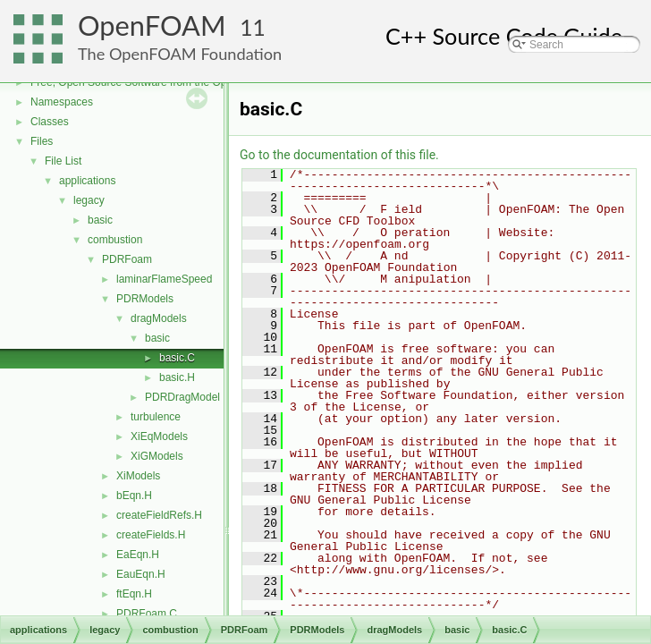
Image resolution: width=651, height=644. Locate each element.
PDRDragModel (182, 397)
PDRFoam (127, 259)
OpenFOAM (152, 25)
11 (253, 27)
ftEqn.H (134, 594)
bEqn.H (134, 496)
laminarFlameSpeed (164, 279)
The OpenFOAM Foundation (180, 54)
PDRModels (145, 299)
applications (87, 181)
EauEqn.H (141, 574)
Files (42, 141)
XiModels (138, 476)
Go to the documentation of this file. (339, 155)
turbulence (156, 417)
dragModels (159, 318)
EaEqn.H (138, 555)
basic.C (177, 358)
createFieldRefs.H (159, 515)
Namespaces (62, 102)
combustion (115, 240)
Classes (50, 122)
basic (100, 220)
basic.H (177, 377)
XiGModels (157, 456)
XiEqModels (159, 436)
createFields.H (151, 535)
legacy (89, 200)
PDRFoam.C (147, 614)
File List (63, 161)
